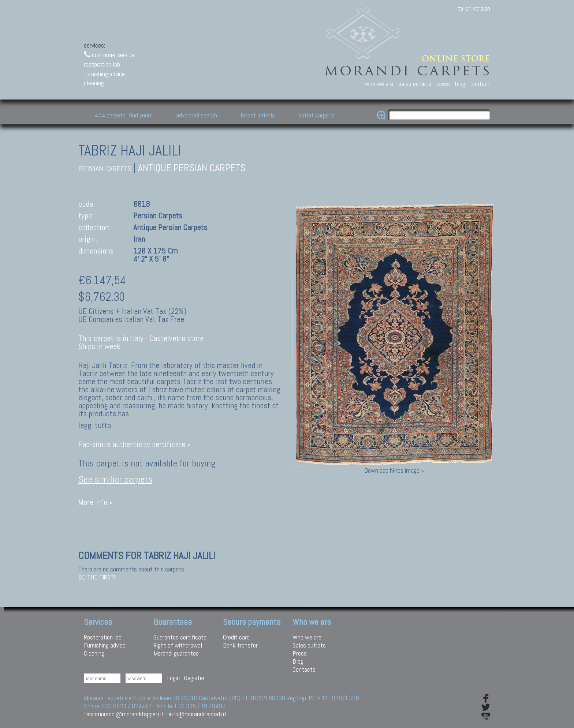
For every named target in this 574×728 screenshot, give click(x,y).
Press (300, 653)
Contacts (304, 669)
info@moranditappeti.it (198, 714)
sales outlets (415, 84)
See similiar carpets (115, 479)
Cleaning (94, 653)
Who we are (307, 637)
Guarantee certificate (180, 637)
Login (174, 678)
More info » (96, 502)
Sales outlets (309, 645)
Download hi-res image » (394, 470)
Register (194, 678)
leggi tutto (95, 425)
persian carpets (105, 169)
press (443, 84)
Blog (298, 661)
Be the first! (97, 577)
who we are (379, 84)
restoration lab (102, 64)
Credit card (236, 637)
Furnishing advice (105, 645)
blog (460, 84)
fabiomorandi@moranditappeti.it (124, 714)
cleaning (94, 83)
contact (480, 84)
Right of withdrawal (178, 645)
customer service (109, 55)
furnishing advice (104, 74)
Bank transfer (240, 645)
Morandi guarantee (176, 653)
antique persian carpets (192, 168)
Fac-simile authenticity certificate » (135, 444)
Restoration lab (103, 637)
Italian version (473, 8)
